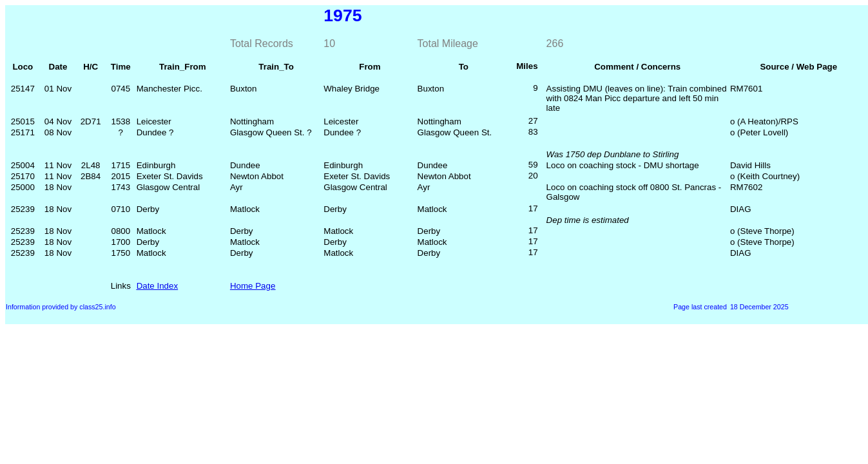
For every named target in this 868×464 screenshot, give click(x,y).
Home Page (253, 286)
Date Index (157, 286)
